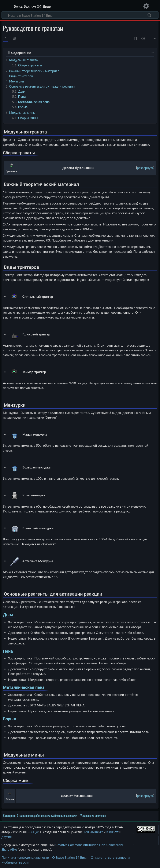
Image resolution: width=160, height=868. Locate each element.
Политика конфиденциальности (25, 857)
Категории (9, 815)
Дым (8, 615)
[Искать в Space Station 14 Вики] (80, 15)
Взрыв (10, 719)
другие (7, 837)
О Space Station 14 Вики (70, 857)
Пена (8, 651)
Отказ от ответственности (110, 857)
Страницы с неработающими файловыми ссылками (47, 815)
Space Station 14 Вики (32, 6)
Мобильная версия (15, 862)
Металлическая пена (24, 687)
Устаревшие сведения (93, 815)
